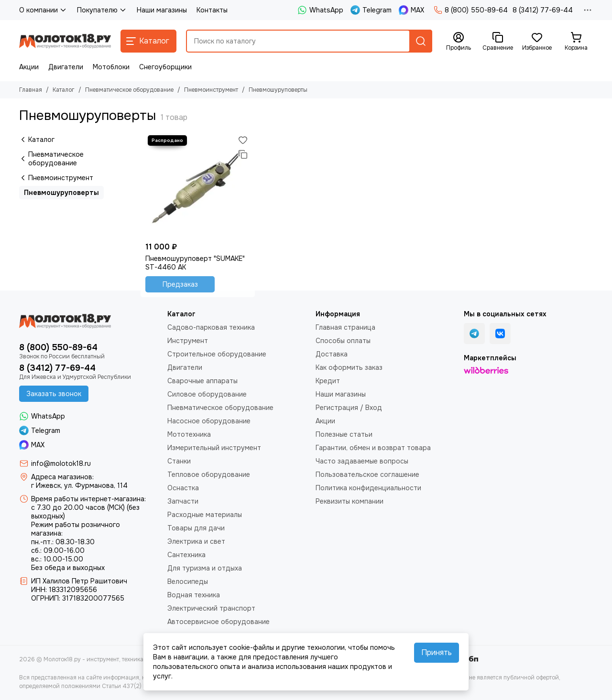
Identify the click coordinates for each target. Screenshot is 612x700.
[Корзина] (576, 42)
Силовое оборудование (207, 394)
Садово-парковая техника (211, 327)
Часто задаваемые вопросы (362, 461)
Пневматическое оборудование (129, 90)
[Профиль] (459, 42)
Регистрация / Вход (349, 408)
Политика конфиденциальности (368, 488)
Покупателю (102, 10)
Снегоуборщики (165, 67)
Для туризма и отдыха (205, 568)
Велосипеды (188, 582)
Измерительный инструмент (214, 448)
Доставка (332, 354)
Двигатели (66, 67)
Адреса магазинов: (62, 477)
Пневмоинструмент (211, 90)
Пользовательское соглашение (367, 474)
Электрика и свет (196, 541)
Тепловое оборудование (209, 474)
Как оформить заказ (349, 367)
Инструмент (188, 341)
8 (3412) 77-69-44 (543, 10)
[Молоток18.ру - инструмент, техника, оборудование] (65, 41)
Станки (179, 461)
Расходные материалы (205, 515)
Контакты (212, 10)
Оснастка (183, 488)
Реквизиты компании (350, 501)
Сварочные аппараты (202, 381)
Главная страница (345, 327)
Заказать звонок (54, 394)
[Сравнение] (498, 42)
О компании (43, 10)
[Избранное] (537, 42)
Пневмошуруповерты (61, 193)
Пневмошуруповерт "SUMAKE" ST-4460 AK (195, 263)
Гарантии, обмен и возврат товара (373, 448)
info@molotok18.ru (61, 463)
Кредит (328, 381)
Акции (29, 67)
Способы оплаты (343, 341)
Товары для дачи (196, 528)
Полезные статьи (344, 434)
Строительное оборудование (217, 354)
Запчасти (183, 501)
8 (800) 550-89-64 (471, 10)
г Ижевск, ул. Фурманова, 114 (79, 485)
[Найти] (421, 41)
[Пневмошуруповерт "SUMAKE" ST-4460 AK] (198, 185)
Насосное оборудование (209, 421)
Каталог (64, 90)
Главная (31, 90)
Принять (437, 652)
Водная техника (194, 595)
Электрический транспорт (211, 608)
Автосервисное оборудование (219, 622)
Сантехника (186, 555)
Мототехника (189, 434)
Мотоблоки (111, 67)
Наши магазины (162, 10)
